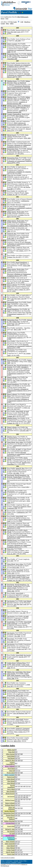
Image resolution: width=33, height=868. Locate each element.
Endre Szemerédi (12, 624)
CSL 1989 (17, 636)
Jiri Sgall (16, 369)
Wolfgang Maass (21, 576)
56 (22, 813)
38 (19, 833)
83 (16, 801)
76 (27, 813)
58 (19, 766)
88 (30, 813)
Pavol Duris (11, 639)
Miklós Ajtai (11, 672)
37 (22, 797)
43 (19, 827)
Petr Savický (27, 655)
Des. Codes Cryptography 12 (21, 380)
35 (19, 758)
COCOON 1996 (24, 431)
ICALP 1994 (25, 487)
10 (2, 771)
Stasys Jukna (19, 442)
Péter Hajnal (27, 672)
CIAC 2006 (17, 95)
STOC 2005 (27, 138)
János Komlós (11, 674)
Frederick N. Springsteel (22, 729)
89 (19, 775)
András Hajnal (12, 576)
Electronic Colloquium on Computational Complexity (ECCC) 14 (19, 66)
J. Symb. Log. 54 (21, 649)
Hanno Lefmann (12, 377)
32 (19, 799)
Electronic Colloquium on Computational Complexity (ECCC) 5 (20, 346)
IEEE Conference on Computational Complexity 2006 (17, 124)
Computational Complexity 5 (21, 446)
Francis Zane (16, 56)
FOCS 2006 (11, 119)
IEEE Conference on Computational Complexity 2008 (19, 50)
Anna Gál (10, 176)
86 (16, 775)
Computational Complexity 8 (16, 314)
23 (16, 783)
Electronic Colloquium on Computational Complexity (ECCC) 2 (20, 454)
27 (30, 796)
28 (2, 815)
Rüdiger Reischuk (21, 107)
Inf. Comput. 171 (21, 251)
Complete (14, 863)
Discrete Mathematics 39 (20, 723)
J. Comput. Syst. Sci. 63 (19, 256)
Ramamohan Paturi (13, 54)
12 (2, 775)
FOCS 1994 (25, 480)
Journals (16, 861)
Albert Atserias (12, 212)
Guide (15, 22)
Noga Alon (11, 549)
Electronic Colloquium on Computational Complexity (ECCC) (20, 161)
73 (19, 771)
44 (2, 854)
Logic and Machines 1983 (20, 713)
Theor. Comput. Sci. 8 (20, 732)
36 (16, 760)
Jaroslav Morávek (12, 691)
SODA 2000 (27, 266)
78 (16, 794)
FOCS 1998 (11, 325)
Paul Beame (11, 475)
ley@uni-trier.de (5, 866)
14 (2, 779)
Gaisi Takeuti (27, 601)
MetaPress (27, 22)
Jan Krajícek (11, 350)
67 (19, 754)
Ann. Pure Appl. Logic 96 (18, 299)
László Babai (11, 622)
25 (16, 752)
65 (22, 760)
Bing (7, 23)
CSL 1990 (22, 613)
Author (19, 863)
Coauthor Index (8, 746)
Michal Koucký (12, 135)
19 (2, 791)
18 (2, 789)
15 (18, 756)
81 (16, 763)
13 (16, 768)
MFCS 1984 (19, 696)
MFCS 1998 (17, 330)
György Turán (25, 577)
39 (19, 783)
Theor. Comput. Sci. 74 (20, 627)
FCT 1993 (10, 561)
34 (2, 831)
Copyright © (4, 864)
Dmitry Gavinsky (12, 44)
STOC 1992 (11, 591)
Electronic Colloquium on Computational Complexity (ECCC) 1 (20, 527)
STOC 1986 (11, 678)
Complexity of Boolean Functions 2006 (17, 103)
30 (2, 821)
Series (21, 861)
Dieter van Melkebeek (20, 83)
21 (19, 779)
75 (24, 813)
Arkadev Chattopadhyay (14, 114)
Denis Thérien (20, 116)
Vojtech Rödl (19, 411)
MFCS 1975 (17, 741)
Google (3, 23)
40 (22, 799)
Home (3, 861)
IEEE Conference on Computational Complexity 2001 (19, 225)
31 (2, 823)
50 (27, 797)
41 (16, 803)
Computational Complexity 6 (16, 374)
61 (30, 786)
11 (2, 773)
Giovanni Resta (10, 823)
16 (2, 783)
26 (16, 799)
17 (2, 786)
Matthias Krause (12, 81)
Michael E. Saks (10, 829)
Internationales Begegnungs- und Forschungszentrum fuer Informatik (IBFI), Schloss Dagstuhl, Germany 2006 (19, 88)
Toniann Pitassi (17, 477)
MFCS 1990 (17, 620)
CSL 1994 (16, 473)
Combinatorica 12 (13, 597)
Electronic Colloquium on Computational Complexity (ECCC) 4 (18, 390)
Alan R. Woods (12, 588)
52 (27, 799)
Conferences (9, 861)
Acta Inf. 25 (22, 657)
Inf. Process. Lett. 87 (19, 179)
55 (27, 786)
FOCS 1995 (21, 440)
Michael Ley (24, 864)
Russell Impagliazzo (21, 262)
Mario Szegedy (16, 577)
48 (19, 760)
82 (30, 799)
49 (16, 813)
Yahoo (12, 23)
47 (19, 803)
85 (19, 801)
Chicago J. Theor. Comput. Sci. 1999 (18, 306)
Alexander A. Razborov (11, 818)
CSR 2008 (18, 41)
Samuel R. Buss (12, 234)
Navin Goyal (25, 114)
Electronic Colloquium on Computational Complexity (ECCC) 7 (19, 275)
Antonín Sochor (20, 704)
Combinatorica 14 (22, 512)
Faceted (8, 863)
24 (2, 805)
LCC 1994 (28, 494)
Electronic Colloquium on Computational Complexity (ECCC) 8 (20, 244)
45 (16, 766)
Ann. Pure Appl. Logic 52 (21, 604)
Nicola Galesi (21, 212)
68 (22, 754)
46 (22, 786)
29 (2, 818)
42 (24, 799)
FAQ (7, 19)
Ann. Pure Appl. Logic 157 (15, 32)
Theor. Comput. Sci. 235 (21, 290)
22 (2, 800)
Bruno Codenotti (12, 285)
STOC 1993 (11, 573)
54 (19, 813)
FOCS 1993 (16, 567)
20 (16, 758)
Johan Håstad (11, 442)
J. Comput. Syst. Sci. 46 (19, 580)
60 (16, 754)
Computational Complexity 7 (16, 338)
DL (12, 22)
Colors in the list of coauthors (8, 858)
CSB (22, 22)
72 (16, 771)
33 (16, 797)
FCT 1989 (10, 642)
